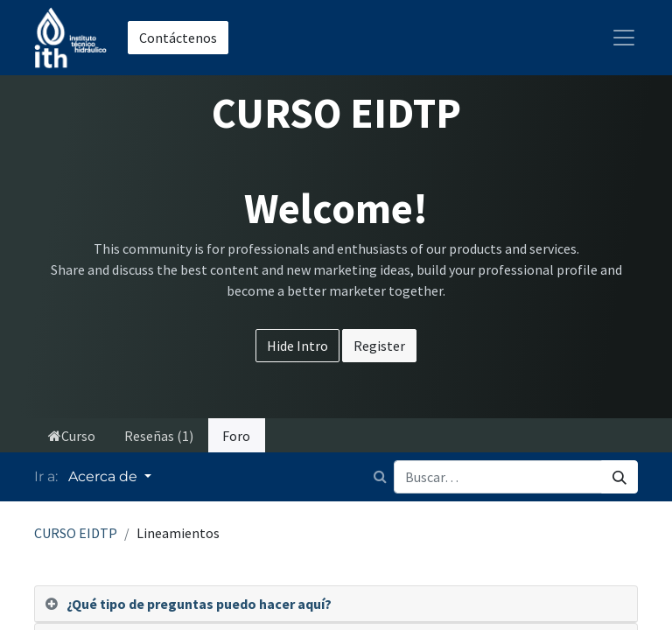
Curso (72, 436)
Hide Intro (297, 346)
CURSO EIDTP (76, 533)
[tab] (336, 604)
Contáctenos (178, 38)
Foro (236, 436)
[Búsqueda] (619, 477)
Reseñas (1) (159, 436)
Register (379, 346)
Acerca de (105, 476)
